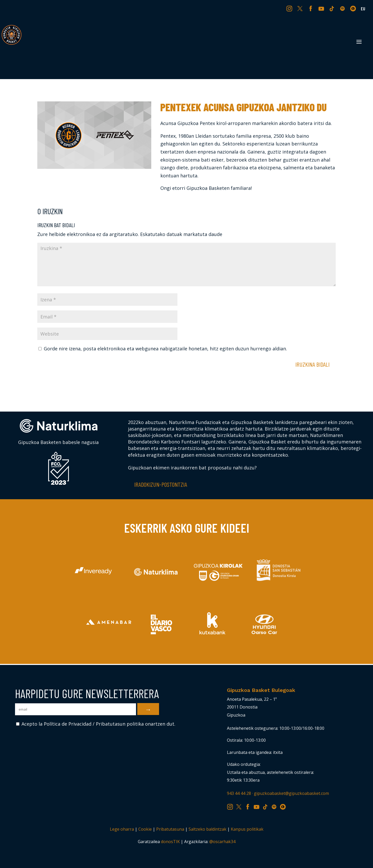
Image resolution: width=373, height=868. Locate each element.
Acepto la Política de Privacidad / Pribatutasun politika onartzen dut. (96, 724)
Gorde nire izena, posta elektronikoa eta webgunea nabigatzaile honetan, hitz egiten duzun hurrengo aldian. (165, 349)
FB (311, 8)
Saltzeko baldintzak (207, 829)
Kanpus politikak (247, 829)
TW (300, 8)
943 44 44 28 (239, 793)
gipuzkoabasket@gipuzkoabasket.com (291, 793)
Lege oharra (122, 829)
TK (332, 8)
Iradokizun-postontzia (161, 484)
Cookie (145, 829)
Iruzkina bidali (312, 364)
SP (343, 8)
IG (290, 8)
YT (322, 8)
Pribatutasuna (170, 829)
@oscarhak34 (222, 842)
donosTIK (170, 842)
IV (354, 8)
